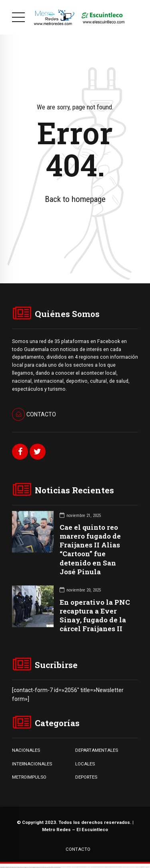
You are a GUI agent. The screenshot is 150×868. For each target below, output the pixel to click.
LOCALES (85, 764)
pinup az (101, 867)
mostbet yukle (28, 868)
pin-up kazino (112, 867)
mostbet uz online (10, 868)
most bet (14, 868)
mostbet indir (32, 868)
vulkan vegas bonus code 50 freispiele (66, 867)
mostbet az (20, 868)
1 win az (82, 867)
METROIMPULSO (29, 777)
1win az (75, 867)
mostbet (123, 867)
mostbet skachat (130, 867)
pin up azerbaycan (116, 867)
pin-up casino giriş (104, 867)
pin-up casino (108, 867)
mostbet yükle (52, 868)
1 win (73, 867)
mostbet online (144, 867)
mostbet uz (126, 867)
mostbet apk (135, 867)
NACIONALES (26, 750)
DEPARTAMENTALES (97, 750)
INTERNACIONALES (32, 764)
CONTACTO (78, 849)
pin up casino (96, 867)
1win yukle (90, 867)
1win (72, 867)
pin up (92, 867)
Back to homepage (75, 199)
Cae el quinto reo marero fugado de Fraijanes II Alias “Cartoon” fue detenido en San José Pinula (90, 549)
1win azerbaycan (86, 867)
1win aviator (80, 867)
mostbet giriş (24, 868)
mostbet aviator (36, 868)
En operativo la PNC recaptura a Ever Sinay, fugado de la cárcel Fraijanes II (95, 615)
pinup (94, 867)
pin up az (120, 867)
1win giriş (77, 867)
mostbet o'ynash (5, 868)
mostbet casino (41, 868)
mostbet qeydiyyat (58, 868)
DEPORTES (86, 777)
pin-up (99, 867)
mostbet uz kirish (140, 867)
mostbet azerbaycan (47, 868)
